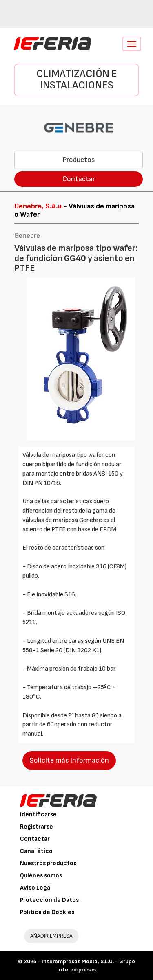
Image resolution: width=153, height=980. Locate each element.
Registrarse (37, 827)
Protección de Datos (49, 900)
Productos (79, 160)
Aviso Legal (36, 888)
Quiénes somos (41, 876)
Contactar (79, 179)
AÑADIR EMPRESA (51, 936)
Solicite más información (69, 760)
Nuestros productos (48, 863)
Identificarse (38, 814)
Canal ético (36, 851)
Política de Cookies (47, 912)
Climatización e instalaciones (77, 80)
